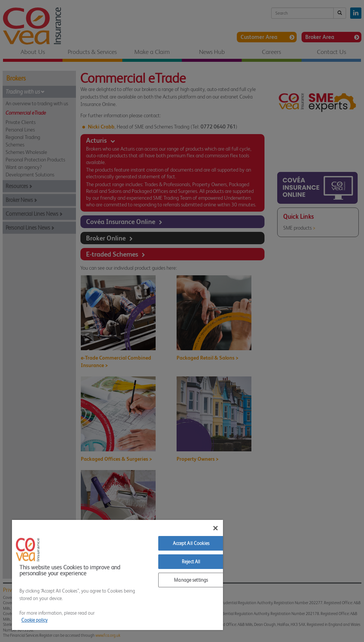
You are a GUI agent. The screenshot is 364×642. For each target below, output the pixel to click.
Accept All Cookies (191, 543)
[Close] (215, 528)
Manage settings (191, 580)
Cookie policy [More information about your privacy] (34, 620)
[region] (117, 575)
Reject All (191, 562)
